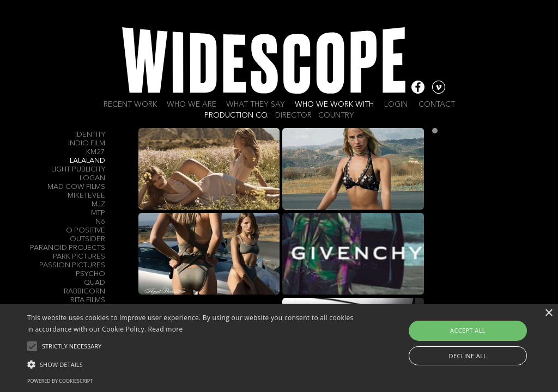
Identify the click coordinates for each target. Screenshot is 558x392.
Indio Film (87, 143)
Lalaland (87, 161)
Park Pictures (79, 257)
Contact (437, 105)
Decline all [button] (468, 356)
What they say (256, 105)
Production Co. (236, 115)
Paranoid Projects (68, 248)
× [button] (548, 313)
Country (336, 115)
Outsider (87, 239)
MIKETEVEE (86, 196)
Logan (92, 178)
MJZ (98, 204)
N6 (100, 222)
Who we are (192, 105)
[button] (191, 364)
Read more (166, 329)
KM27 (96, 152)
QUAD (95, 283)
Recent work (130, 105)
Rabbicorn (84, 292)
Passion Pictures (72, 265)
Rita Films (88, 300)
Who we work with (334, 105)
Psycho (90, 274)
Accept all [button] (468, 330)
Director (293, 115)
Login (396, 105)
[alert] (279, 348)
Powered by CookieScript (60, 381)
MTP (98, 213)
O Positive (86, 231)
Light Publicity (78, 170)
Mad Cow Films (76, 187)
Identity (90, 135)
